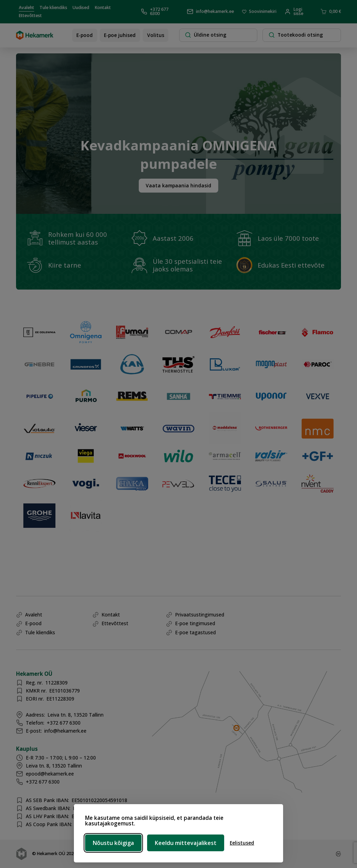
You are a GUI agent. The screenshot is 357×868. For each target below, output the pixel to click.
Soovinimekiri (259, 12)
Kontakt (103, 7)
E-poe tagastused (195, 632)
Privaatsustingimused (200, 615)
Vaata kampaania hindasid (178, 185)
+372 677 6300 (155, 12)
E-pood (85, 35)
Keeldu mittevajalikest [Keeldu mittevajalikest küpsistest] (186, 843)
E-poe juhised (120, 35)
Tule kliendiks (53, 7)
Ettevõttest (30, 16)
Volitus (156, 35)
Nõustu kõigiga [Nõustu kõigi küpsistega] (113, 843)
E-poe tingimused (195, 623)
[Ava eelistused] (242, 843)
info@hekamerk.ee (210, 12)
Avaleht (26, 7)
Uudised (81, 7)
